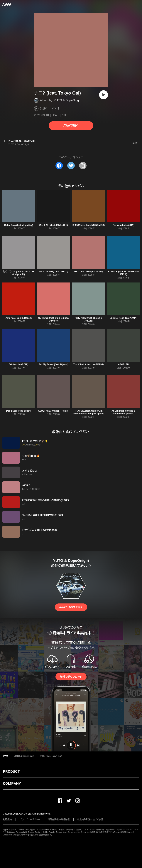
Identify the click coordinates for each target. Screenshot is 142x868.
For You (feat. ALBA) (123, 225)
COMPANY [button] (12, 783)
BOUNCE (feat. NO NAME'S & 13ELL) (123, 273)
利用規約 (7, 820)
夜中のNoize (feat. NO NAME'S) (88, 225)
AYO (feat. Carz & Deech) (19, 318)
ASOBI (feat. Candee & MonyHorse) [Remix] (123, 412)
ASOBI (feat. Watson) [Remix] (54, 411)
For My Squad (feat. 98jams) (54, 364)
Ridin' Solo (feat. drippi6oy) (19, 225)
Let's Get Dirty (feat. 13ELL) (54, 272)
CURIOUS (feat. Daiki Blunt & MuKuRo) (54, 319)
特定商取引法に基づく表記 (90, 820)
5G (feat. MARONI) (18, 364)
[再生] (104, 95)
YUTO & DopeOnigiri (67, 100)
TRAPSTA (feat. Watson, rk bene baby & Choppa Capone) (88, 412)
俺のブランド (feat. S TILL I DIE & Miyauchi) (18, 273)
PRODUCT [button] (11, 771)
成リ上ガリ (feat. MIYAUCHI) (54, 225)
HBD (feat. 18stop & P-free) (88, 272)
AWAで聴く (71, 126)
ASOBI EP (123, 364)
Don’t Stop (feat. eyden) (19, 411)
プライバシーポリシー (30, 820)
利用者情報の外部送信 (59, 820)
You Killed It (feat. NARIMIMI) (89, 364)
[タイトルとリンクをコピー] (83, 166)
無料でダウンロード (71, 677)
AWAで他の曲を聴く (71, 607)
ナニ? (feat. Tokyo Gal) (51, 756)
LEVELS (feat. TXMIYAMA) (123, 318)
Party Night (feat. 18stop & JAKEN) (88, 319)
